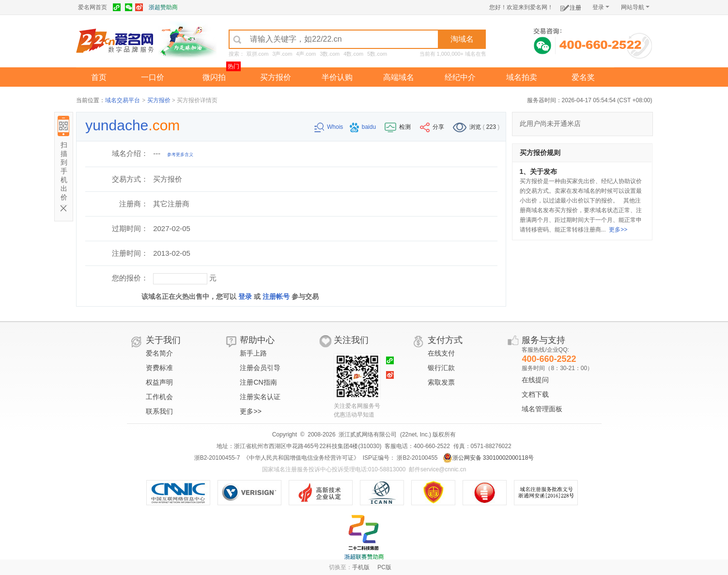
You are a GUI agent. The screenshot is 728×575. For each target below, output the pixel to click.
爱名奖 (583, 77)
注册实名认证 (260, 397)
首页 (99, 77)
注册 (571, 6)
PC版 (384, 567)
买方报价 (276, 77)
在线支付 (441, 353)
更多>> (618, 230)
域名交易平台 (123, 100)
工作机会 (159, 397)
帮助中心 (257, 340)
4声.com (306, 54)
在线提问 (535, 380)
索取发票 (441, 382)
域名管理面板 (542, 409)
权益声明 (159, 382)
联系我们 (159, 411)
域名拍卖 (522, 77)
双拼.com (258, 54)
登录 (601, 7)
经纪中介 (460, 77)
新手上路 (253, 353)
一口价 (153, 77)
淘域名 (462, 39)
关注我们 (351, 340)
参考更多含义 (180, 155)
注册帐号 (276, 296)
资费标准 (159, 368)
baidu (364, 127)
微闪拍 (214, 77)
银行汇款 (441, 368)
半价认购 (337, 77)
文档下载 (535, 394)
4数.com (353, 54)
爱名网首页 (93, 7)
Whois (330, 127)
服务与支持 (543, 340)
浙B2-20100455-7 (217, 458)
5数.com (377, 54)
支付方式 (445, 340)
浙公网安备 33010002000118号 (488, 458)
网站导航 (635, 7)
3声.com (282, 54)
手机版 (361, 567)
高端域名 (399, 77)
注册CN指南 (258, 382)
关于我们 (163, 340)
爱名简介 (159, 353)
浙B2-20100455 (416, 458)
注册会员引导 (260, 368)
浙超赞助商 (163, 7)
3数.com (330, 54)
